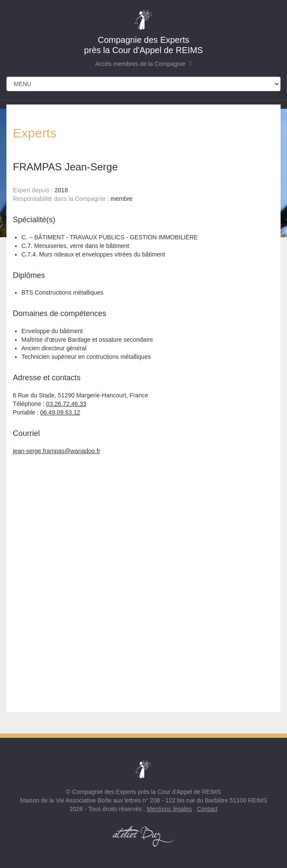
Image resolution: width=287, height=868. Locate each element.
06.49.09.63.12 (60, 412)
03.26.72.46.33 (66, 404)
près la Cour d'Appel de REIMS (143, 32)
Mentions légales (169, 809)
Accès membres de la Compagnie (143, 64)
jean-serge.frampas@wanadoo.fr (57, 451)
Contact (207, 809)
